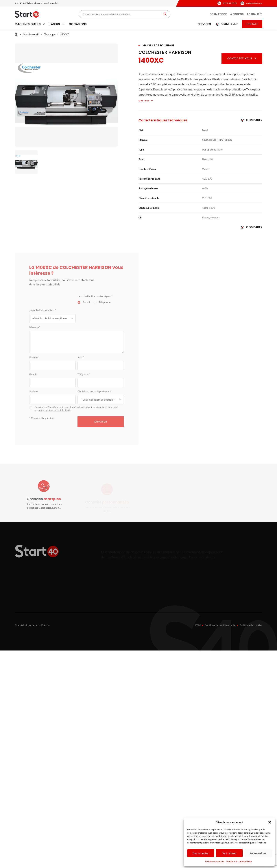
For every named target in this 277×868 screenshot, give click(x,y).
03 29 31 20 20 (230, 3)
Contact (252, 24)
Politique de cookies (215, 862)
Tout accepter (201, 853)
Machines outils (30, 24)
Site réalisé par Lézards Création (33, 625)
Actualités (254, 14)
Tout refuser (229, 853)
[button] (270, 822)
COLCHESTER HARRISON (165, 52)
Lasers (57, 24)
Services (204, 24)
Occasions (78, 24)
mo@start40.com (254, 3)
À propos (237, 14)
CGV (198, 625)
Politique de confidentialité (239, 862)
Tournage (49, 34)
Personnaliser (258, 853)
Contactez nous (242, 58)
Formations (219, 14)
